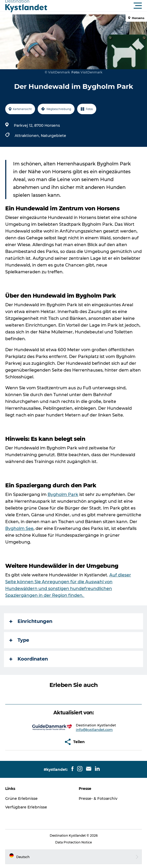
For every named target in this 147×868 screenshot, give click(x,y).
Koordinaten (29, 659)
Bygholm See (19, 528)
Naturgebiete (53, 136)
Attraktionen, (28, 136)
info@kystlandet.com (94, 730)
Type (19, 640)
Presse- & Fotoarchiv (98, 798)
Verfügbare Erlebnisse (26, 807)
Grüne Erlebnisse (21, 798)
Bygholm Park (63, 494)
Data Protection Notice (73, 842)
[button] (97, 6)
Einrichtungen (31, 621)
